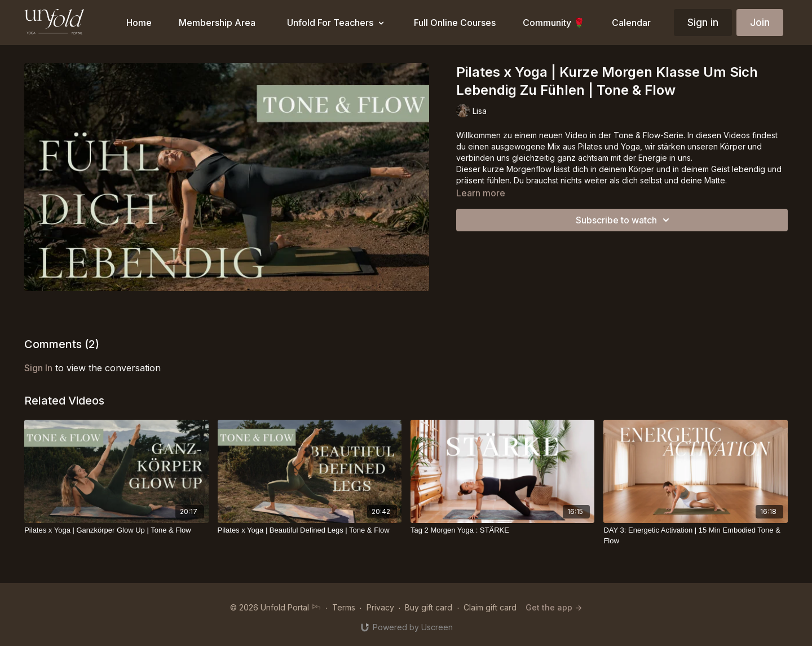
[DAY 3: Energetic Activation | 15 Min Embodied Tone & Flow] (695, 536)
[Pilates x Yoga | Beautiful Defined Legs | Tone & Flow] (310, 530)
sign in (38, 368)
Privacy (380, 607)
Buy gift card (429, 607)
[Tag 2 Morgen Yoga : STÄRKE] (502, 530)
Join (760, 22)
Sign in (703, 22)
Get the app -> (554, 607)
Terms (344, 607)
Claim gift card (490, 607)
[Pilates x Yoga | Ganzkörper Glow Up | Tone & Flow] (116, 530)
